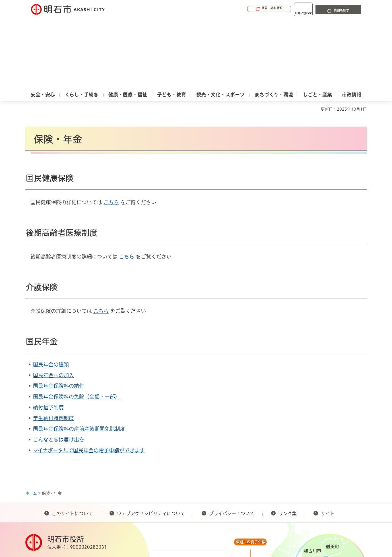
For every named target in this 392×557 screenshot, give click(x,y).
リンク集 (288, 443)
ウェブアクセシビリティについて (151, 443)
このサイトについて (72, 443)
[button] (247, 9)
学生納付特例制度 (53, 347)
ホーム (31, 422)
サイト (328, 443)
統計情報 (213, 529)
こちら (111, 131)
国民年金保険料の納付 (59, 315)
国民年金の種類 (51, 294)
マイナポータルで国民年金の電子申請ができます (89, 379)
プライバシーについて (232, 443)
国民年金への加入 (53, 304)
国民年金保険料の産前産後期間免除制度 (79, 358)
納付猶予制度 (48, 337)
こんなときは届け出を (59, 369)
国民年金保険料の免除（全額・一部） (77, 326)
